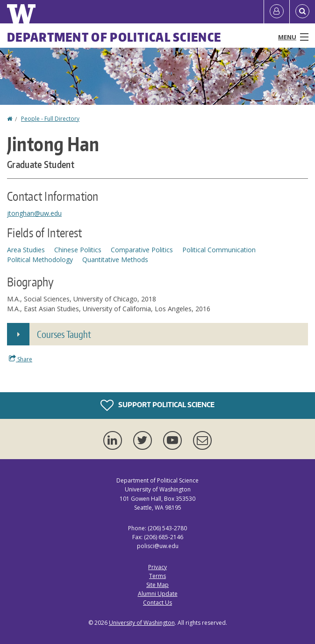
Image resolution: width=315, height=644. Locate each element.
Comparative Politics (142, 250)
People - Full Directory (50, 119)
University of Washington (142, 623)
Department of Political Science (114, 37)
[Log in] (277, 12)
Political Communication (219, 250)
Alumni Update (158, 594)
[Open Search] (302, 12)
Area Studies (26, 250)
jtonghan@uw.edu (34, 213)
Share (21, 359)
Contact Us (157, 603)
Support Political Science (157, 405)
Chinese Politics (78, 250)
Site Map (157, 585)
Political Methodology (40, 260)
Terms (157, 576)
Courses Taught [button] (64, 334)
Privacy (157, 567)
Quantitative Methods (115, 260)
